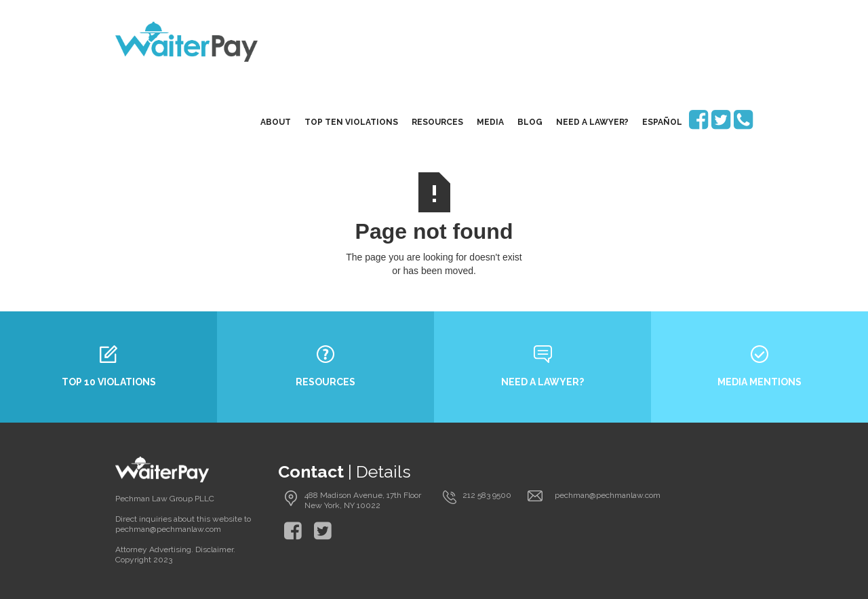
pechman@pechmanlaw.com (608, 495)
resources (437, 122)
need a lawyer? (592, 122)
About (276, 122)
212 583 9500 (487, 495)
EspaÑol (662, 122)
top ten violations (351, 122)
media (490, 122)
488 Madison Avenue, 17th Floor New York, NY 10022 (363, 500)
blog (530, 122)
